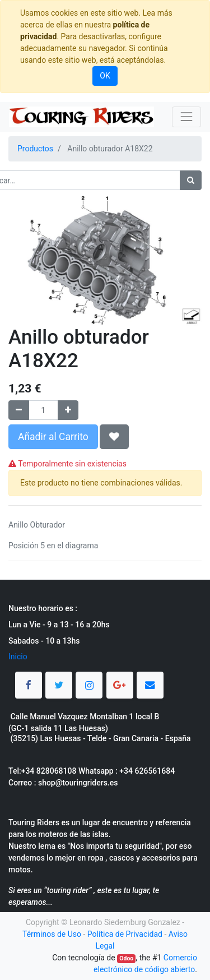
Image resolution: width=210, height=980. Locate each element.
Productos (35, 149)
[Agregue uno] (68, 410)
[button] (114, 437)
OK (105, 76)
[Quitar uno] (19, 410)
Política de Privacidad (125, 934)
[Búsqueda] (191, 180)
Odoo (126, 958)
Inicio (18, 657)
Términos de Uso (52, 934)
